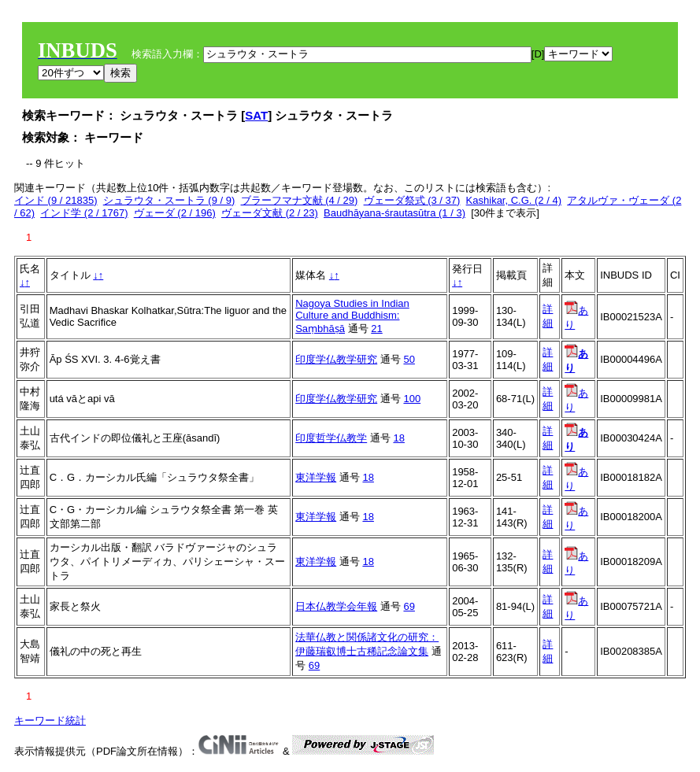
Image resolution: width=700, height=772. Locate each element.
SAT (256, 115)
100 (412, 399)
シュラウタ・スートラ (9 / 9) (169, 200)
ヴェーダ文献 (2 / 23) (270, 213)
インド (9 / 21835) (56, 200)
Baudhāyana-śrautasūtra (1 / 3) (394, 213)
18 (398, 438)
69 (409, 606)
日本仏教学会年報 (336, 606)
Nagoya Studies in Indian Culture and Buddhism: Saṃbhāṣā (352, 316)
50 (409, 359)
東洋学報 (316, 477)
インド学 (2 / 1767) (84, 213)
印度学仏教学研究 (336, 359)
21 (376, 329)
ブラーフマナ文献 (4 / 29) (300, 200)
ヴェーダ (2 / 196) (175, 213)
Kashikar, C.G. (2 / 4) (514, 200)
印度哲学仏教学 (331, 438)
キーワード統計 (50, 720)
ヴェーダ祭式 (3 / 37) (412, 200)
